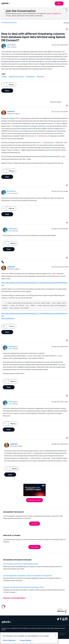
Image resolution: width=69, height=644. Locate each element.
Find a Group (35, 547)
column (4, 77)
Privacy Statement (9, 640)
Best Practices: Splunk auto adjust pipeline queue (21, 564)
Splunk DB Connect (17, 77)
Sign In (59, 3)
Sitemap (4, 628)
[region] (29, 638)
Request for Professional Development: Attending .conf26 (24, 587)
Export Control (41, 628)
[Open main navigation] (66, 3)
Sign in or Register (53, 13)
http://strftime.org (8, 318)
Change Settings (25, 640)
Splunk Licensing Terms (30, 628)
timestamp (30, 77)
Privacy (9, 628)
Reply (7, 91)
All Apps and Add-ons (9, 22)
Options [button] (66, 23)
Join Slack (34, 524)
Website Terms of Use (17, 628)
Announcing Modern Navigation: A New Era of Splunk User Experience (28, 576)
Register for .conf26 (34, 500)
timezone (40, 77)
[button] (67, 29)
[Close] (55, 635)
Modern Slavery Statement (53, 628)
